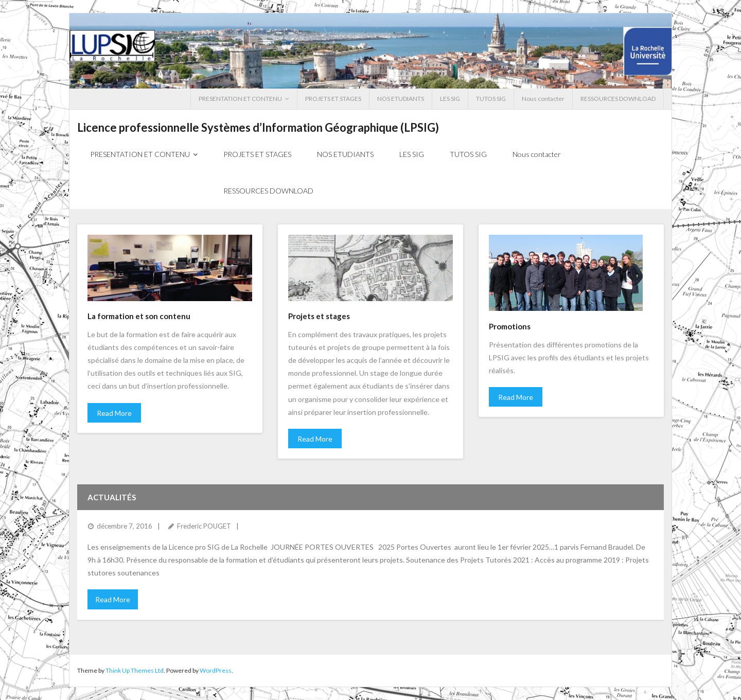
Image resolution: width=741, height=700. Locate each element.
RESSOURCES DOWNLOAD (618, 99)
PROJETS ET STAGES (333, 99)
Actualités (112, 497)
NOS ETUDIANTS (401, 99)
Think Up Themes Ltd (135, 670)
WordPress (216, 670)
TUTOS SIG (491, 99)
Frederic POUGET (204, 526)
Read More (114, 413)
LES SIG (450, 99)
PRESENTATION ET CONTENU (240, 99)
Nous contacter (543, 99)
